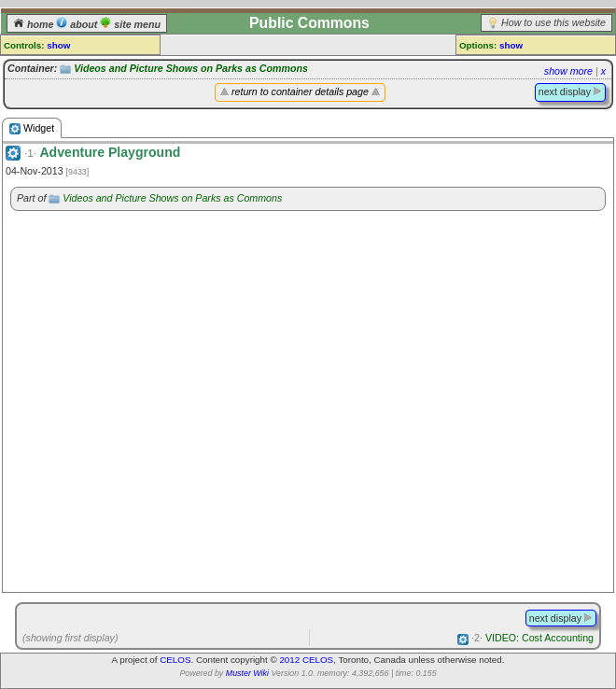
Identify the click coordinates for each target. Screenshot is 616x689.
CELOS (175, 660)
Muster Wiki (247, 673)
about (78, 24)
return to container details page (300, 91)
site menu (130, 24)
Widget (32, 128)
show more (568, 71)
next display (570, 91)
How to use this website (553, 22)
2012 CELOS (306, 660)
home (35, 24)
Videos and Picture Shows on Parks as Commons (191, 68)
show (58, 45)
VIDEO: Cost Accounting (532, 638)
